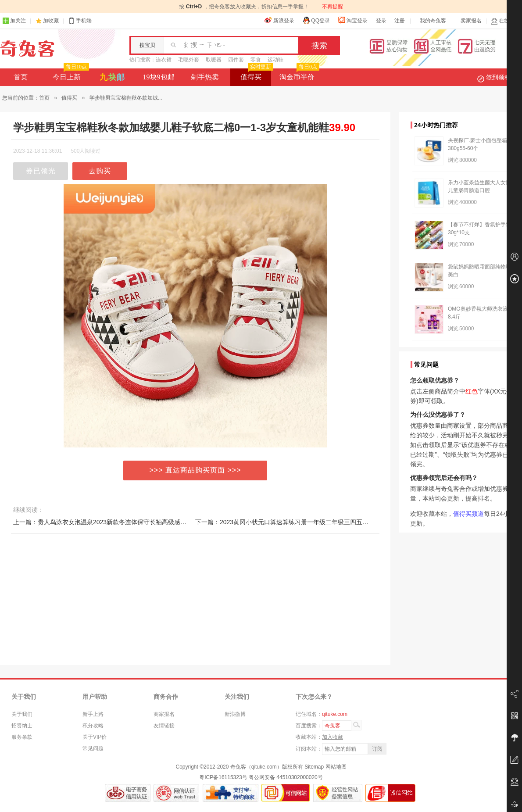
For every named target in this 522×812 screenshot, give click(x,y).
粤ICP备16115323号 (223, 777)
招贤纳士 (22, 726)
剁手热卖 (205, 77)
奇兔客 (27, 49)
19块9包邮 (159, 77)
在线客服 (505, 21)
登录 (381, 21)
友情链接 (164, 726)
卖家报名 (471, 21)
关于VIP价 (95, 737)
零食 (256, 60)
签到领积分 (498, 77)
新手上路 (93, 714)
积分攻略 (93, 726)
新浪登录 (279, 20)
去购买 (100, 171)
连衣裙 (164, 60)
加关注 (14, 21)
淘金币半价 (299, 75)
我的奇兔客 (433, 21)
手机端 (80, 21)
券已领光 (41, 171)
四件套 (236, 60)
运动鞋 (275, 60)
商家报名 (164, 714)
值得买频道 (468, 514)
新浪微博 (235, 714)
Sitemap (314, 767)
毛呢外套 (189, 60)
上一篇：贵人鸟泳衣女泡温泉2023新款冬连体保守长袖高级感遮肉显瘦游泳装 (118, 522)
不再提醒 (333, 7)
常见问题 (93, 748)
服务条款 (22, 737)
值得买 (256, 75)
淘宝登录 (353, 20)
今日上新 (70, 75)
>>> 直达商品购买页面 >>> (195, 470)
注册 (400, 21)
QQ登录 (316, 20)
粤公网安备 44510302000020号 (286, 777)
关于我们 (22, 714)
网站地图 (336, 767)
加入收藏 (333, 737)
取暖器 (214, 60)
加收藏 (51, 21)
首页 (21, 77)
